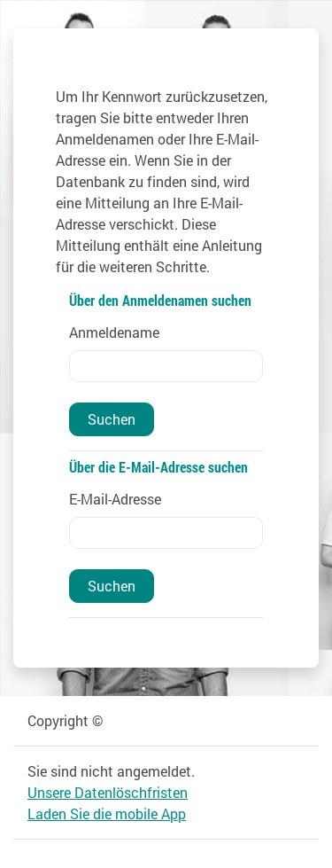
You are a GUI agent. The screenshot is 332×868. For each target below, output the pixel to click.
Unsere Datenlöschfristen (108, 792)
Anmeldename (114, 332)
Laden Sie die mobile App (107, 813)
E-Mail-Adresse (115, 499)
